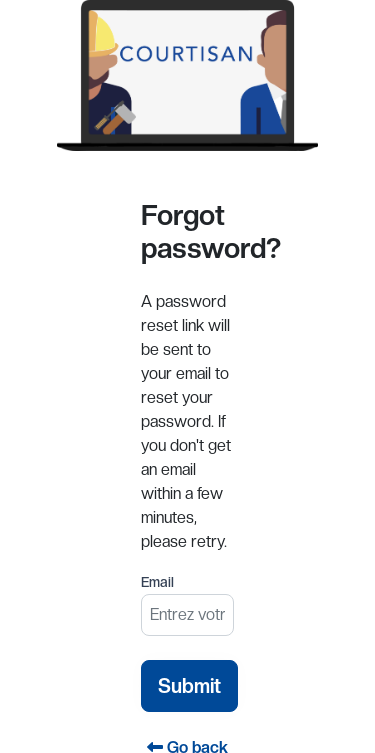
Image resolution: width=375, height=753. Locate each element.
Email (157, 582)
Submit (189, 686)
